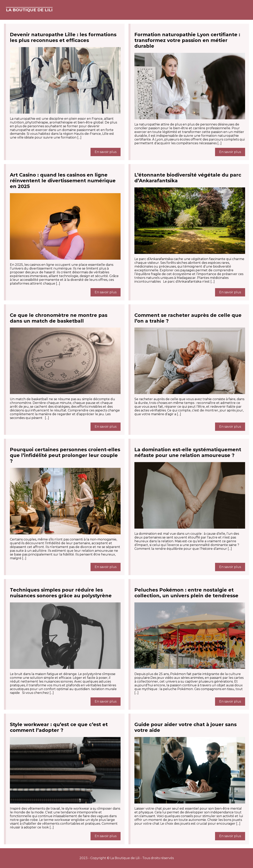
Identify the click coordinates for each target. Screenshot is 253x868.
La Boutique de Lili (29, 10)
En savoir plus (106, 152)
